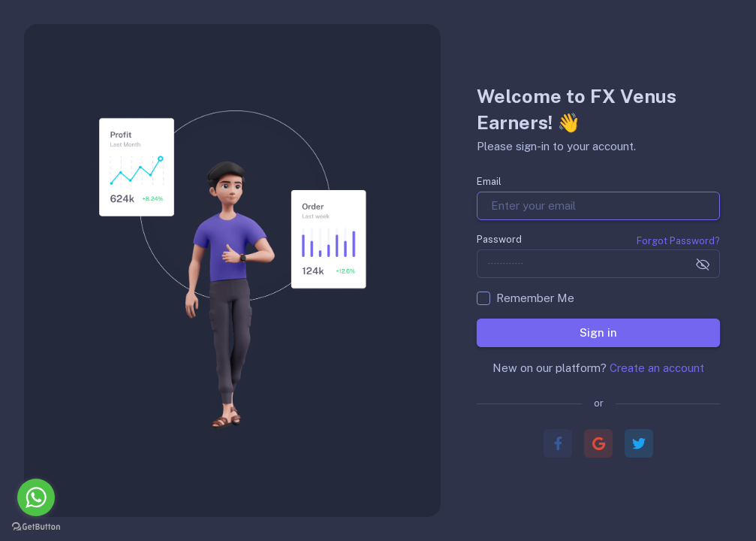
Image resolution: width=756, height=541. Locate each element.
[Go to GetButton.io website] (36, 526)
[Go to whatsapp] (36, 497)
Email (489, 181)
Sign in (598, 332)
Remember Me (535, 298)
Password (499, 239)
